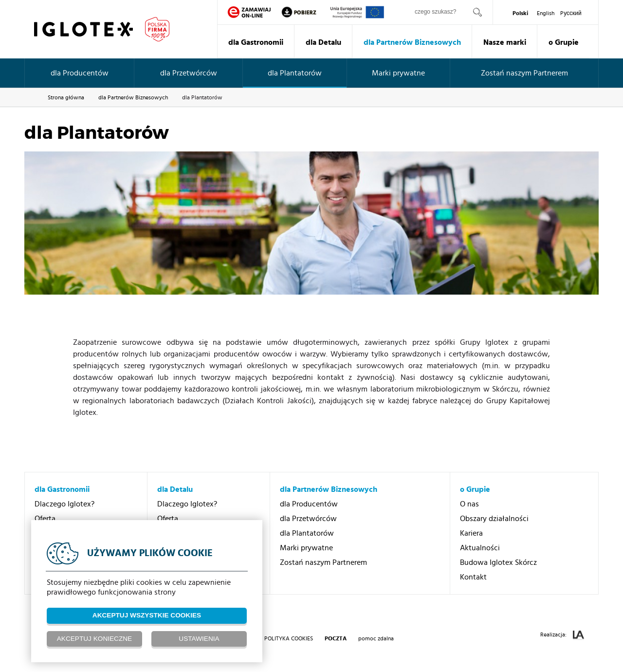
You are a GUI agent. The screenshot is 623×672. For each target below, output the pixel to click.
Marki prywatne (398, 73)
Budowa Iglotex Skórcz (498, 562)
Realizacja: (562, 635)
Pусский (571, 13)
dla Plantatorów (295, 73)
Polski (520, 13)
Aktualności (480, 548)
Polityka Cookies (289, 638)
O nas (469, 504)
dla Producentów (80, 73)
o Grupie (564, 42)
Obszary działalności (494, 519)
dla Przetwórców (189, 73)
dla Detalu (323, 42)
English (546, 13)
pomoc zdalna (376, 638)
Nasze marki (505, 42)
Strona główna (66, 97)
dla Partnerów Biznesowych (412, 42)
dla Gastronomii (256, 42)
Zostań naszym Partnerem (524, 73)
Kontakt (473, 577)
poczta (336, 638)
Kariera (471, 533)
